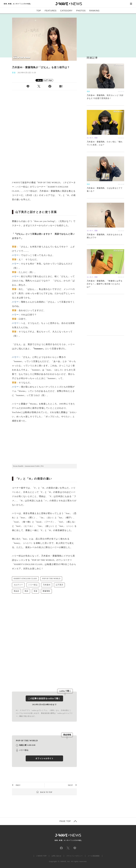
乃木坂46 (47, 585)
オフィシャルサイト (44, 758)
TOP (39, 11)
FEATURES (51, 11)
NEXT (70, 785)
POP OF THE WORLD (51, 579)
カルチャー (18, 585)
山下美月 (59, 585)
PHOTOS (81, 11)
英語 (26, 591)
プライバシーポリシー (75, 856)
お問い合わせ (56, 856)
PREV (18, 785)
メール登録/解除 (94, 856)
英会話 (17, 591)
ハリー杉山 (33, 585)
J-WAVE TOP (41, 856)
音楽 (36, 591)
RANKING (94, 11)
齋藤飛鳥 (46, 591)
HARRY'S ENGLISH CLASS (25, 579)
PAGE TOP (65, 821)
